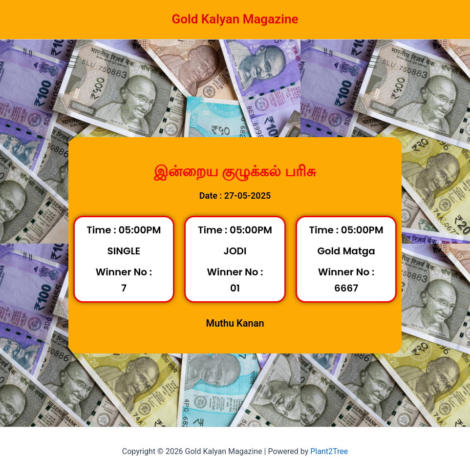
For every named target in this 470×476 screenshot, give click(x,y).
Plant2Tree (329, 451)
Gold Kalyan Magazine (235, 19)
